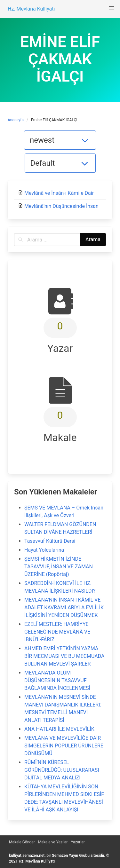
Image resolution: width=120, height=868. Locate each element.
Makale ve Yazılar (53, 842)
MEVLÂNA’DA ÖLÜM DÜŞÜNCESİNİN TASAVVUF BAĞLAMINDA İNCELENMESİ (57, 680)
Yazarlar (78, 842)
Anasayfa (16, 120)
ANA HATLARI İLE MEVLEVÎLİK (59, 729)
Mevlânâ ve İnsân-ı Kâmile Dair (59, 193)
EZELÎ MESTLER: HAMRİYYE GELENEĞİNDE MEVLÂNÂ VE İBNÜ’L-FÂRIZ (57, 632)
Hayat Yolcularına (44, 550)
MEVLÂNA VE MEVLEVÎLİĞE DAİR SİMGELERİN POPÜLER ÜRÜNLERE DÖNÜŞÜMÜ (64, 746)
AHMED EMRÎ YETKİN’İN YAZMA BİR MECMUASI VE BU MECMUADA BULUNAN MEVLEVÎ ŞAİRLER (64, 656)
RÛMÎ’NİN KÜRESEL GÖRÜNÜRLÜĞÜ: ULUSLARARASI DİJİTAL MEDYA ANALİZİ (62, 770)
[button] (112, 8)
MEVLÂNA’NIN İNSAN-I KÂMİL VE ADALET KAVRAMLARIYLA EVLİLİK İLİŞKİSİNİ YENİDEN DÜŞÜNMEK (64, 608)
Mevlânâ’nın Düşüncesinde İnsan (61, 206)
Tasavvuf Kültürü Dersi (50, 541)
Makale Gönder (22, 842)
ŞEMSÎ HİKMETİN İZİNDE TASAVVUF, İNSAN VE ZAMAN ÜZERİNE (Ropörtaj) (59, 567)
